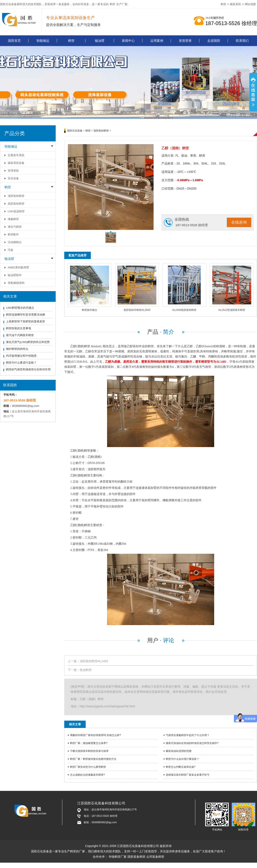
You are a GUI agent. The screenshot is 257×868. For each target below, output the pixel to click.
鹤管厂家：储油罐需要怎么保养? (89, 743)
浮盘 (10, 250)
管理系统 (13, 171)
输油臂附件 (15, 275)
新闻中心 (128, 41)
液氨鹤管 (13, 219)
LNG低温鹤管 (16, 211)
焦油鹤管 (86, 670)
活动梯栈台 (15, 242)
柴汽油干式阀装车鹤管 (20, 335)
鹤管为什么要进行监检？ (21, 363)
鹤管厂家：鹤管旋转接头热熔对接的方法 (93, 759)
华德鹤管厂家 (118, 857)
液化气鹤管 (15, 227)
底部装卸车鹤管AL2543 (137, 310)
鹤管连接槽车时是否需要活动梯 (25, 315)
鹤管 (112, 4)
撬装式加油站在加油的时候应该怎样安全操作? (192, 743)
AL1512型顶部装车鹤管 (232, 310)
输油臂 (100, 41)
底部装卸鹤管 (16, 204)
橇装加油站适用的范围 (179, 751)
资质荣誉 (185, 41)
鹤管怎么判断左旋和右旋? (181, 767)
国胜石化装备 (75, 131)
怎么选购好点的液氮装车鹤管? (87, 775)
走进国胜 (214, 41)
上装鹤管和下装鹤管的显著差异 (25, 321)
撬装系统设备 (16, 163)
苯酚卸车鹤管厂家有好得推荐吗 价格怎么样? (96, 735)
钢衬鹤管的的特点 (17, 349)
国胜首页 (14, 41)
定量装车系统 (16, 155)
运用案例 (157, 41)
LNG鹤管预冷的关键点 (20, 308)
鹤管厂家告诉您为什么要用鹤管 (88, 767)
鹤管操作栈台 (90, 310)
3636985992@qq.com (25, 406)
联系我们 (242, 41)
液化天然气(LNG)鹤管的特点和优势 (28, 342)
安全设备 (13, 178)
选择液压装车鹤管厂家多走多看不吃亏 (188, 775)
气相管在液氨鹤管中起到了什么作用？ (188, 735)
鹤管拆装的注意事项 (19, 328)
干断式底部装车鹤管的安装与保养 (89, 751)
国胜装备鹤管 (136, 857)
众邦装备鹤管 (155, 857)
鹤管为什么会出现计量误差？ (182, 759)
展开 (253, 94)
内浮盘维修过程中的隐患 (21, 356)
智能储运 (43, 41)
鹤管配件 (13, 234)
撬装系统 (235, 4)
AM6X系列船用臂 (18, 267)
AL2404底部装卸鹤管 (184, 310)
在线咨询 (239, 222)
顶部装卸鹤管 (16, 196)
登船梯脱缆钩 (16, 283)
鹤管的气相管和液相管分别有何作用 (28, 369)
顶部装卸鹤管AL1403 (94, 661)
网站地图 (250, 4)
